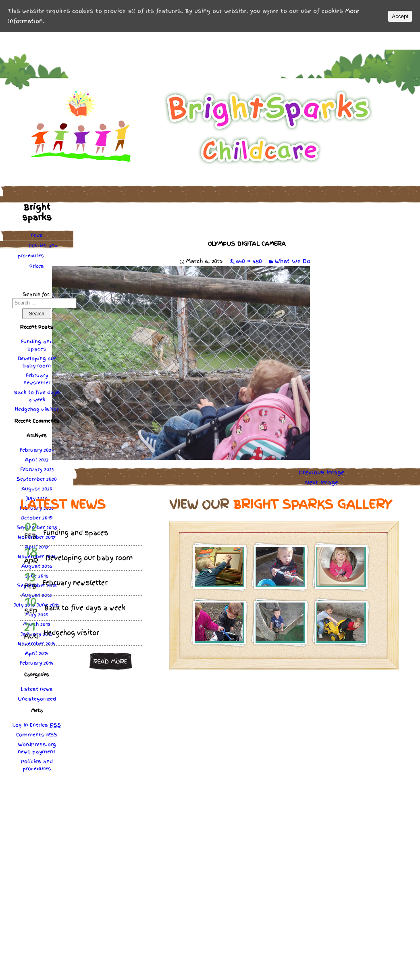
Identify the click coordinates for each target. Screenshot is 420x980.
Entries (45, 725)
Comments (37, 735)
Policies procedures (37, 251)
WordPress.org (37, 744)
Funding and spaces (37, 345)
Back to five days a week (37, 396)
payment (44, 752)
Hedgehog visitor (37, 409)
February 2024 (37, 450)
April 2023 (37, 460)
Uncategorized (37, 699)
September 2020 (37, 479)
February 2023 (37, 469)
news (37, 235)
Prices (37, 266)
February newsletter (37, 379)
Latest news (37, 689)
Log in (20, 725)
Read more (110, 661)
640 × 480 (249, 261)
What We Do (292, 261)
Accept (400, 16)
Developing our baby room (37, 362)
